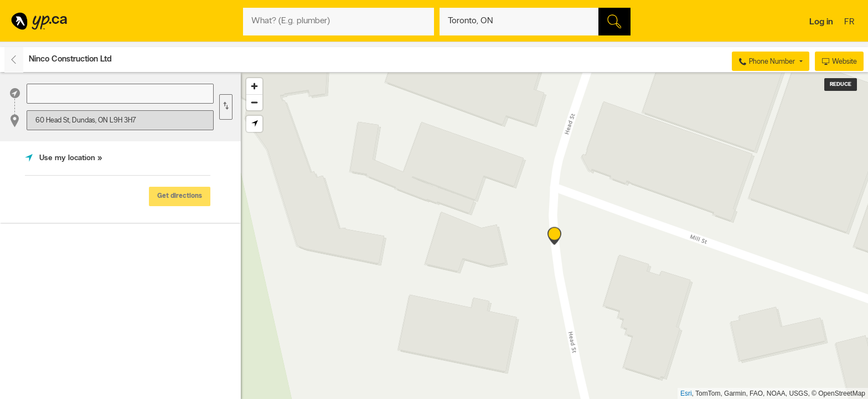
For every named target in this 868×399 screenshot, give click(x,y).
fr (851, 23)
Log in (821, 22)
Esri (686, 393)
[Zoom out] (254, 102)
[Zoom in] (254, 86)
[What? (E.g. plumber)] (339, 22)
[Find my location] (254, 124)
